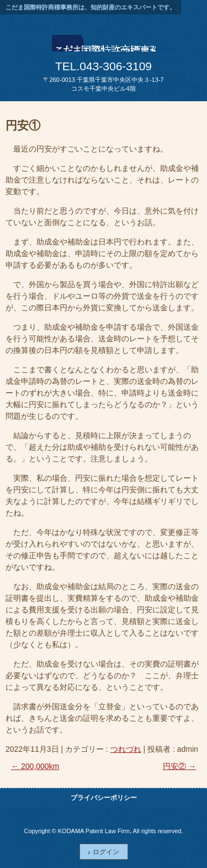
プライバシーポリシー (104, 798)
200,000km (35, 766)
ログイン (106, 852)
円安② (179, 766)
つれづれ (126, 749)
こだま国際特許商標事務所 (104, 46)
